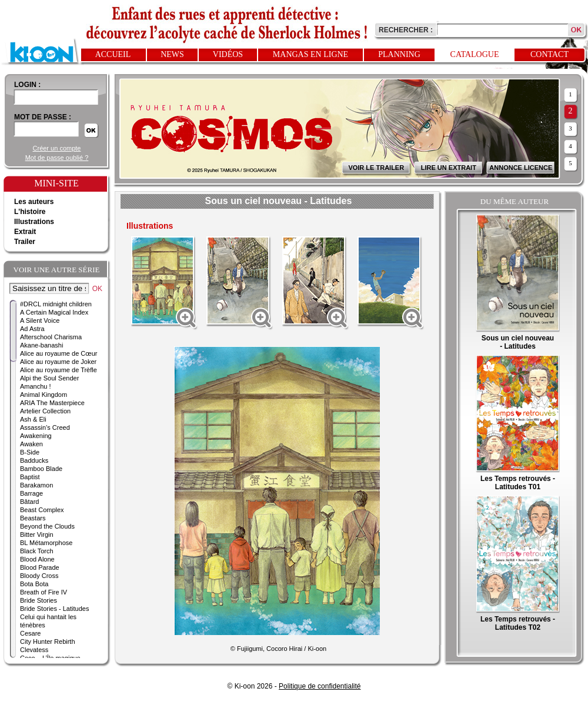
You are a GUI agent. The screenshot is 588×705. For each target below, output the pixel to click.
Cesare (30, 633)
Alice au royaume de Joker (58, 362)
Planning (399, 54)
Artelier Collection (45, 411)
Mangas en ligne (310, 54)
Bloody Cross (39, 576)
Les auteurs (34, 202)
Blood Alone (37, 559)
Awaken (31, 444)
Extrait (25, 232)
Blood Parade (40, 567)
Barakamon (36, 485)
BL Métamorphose (46, 543)
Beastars (33, 518)
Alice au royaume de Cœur (59, 353)
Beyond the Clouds (47, 526)
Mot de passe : (43, 117)
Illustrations (34, 222)
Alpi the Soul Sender (49, 378)
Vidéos (228, 54)
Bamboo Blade (41, 469)
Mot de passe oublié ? (57, 158)
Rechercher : (406, 30)
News (172, 54)
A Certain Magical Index (54, 312)
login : (27, 85)
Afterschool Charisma (51, 337)
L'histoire (30, 212)
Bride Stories (39, 600)
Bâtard (29, 502)
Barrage (31, 493)
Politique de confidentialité (320, 686)
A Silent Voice (40, 320)
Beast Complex (42, 510)
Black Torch (37, 551)
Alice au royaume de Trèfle (59, 370)
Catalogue (475, 54)
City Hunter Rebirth (48, 641)
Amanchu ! (36, 386)
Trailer (25, 242)
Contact (549, 54)
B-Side (30, 452)
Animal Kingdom (44, 395)
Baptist (30, 477)
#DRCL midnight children (56, 304)
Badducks (34, 460)
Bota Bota (34, 584)
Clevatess (34, 650)
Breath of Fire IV (44, 592)
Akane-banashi (41, 345)
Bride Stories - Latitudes (54, 609)
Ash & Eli (33, 419)
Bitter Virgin (37, 534)
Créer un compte (57, 148)
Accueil (113, 54)
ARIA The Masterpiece (52, 403)
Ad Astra (32, 329)
